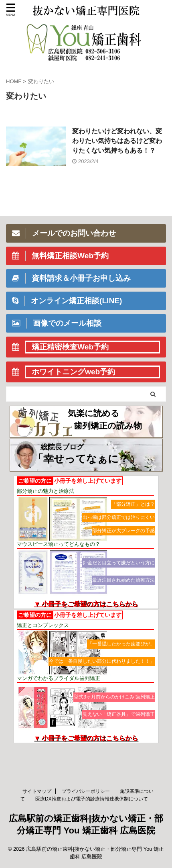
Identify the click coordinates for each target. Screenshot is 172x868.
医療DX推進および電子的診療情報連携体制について (92, 799)
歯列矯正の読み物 (108, 426)
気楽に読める (94, 413)
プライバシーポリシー (86, 791)
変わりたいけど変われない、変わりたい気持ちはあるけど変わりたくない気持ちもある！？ (117, 141)
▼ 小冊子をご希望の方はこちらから (86, 604)
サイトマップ (37, 791)
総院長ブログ (62, 447)
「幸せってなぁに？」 (86, 459)
